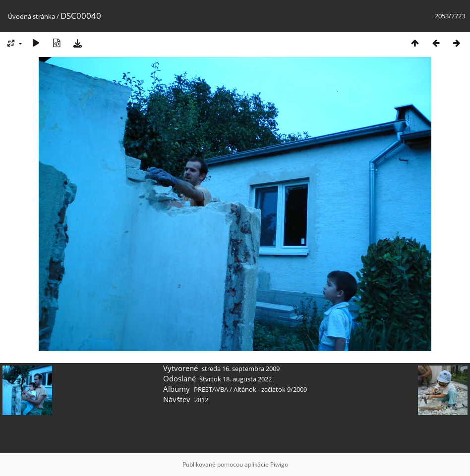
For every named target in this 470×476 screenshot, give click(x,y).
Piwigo (279, 464)
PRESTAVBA (212, 389)
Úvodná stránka (31, 16)
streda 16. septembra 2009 (241, 369)
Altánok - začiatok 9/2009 (270, 389)
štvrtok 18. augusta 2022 (236, 379)
